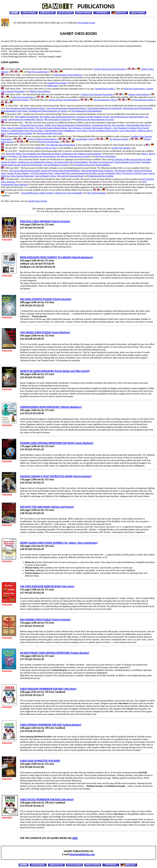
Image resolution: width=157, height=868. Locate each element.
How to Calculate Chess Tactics (21, 128)
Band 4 (15, 156)
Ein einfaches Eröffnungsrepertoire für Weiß (131, 159)
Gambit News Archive (38, 201)
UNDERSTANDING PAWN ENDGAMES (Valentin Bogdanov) (51, 407)
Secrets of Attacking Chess (110, 173)
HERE (75, 838)
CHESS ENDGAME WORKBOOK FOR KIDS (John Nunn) (48, 689)
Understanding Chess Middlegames (60, 131)
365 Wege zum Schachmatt (101, 162)
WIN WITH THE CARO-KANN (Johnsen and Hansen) (47, 507)
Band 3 (4, 156)
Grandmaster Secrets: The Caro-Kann (109, 125)
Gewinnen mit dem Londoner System (93, 117)
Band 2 (152, 154)
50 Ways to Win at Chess (46, 148)
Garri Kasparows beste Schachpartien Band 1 (26, 108)
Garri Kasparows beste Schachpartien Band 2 (67, 108)
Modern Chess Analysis (40, 91)
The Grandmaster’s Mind (105, 100)
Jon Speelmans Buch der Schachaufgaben (92, 165)
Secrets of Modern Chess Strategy (104, 131)
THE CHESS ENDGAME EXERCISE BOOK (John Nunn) (47, 586)
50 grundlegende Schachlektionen (87, 111)
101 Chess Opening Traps (42, 173)
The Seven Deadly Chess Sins (49, 133)
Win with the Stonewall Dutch (71, 176)
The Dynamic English (124, 171)
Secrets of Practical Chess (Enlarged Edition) (60, 171)
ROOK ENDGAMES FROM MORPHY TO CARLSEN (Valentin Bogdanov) (57, 257)
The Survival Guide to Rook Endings (51, 128)
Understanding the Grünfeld (101, 176)
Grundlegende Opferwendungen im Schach (48, 111)
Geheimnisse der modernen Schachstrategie (82, 154)
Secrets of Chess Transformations (63, 100)
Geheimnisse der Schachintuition (138, 108)
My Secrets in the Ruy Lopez (135, 173)
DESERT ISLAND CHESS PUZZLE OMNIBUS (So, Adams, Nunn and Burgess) (59, 543)
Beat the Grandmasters (38, 72)
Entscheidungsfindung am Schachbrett (105, 108)
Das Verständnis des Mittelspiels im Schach (42, 154)
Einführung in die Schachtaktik (69, 193)
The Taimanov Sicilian (144, 100)
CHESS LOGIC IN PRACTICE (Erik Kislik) (40, 761)
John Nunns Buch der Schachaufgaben (71, 162)
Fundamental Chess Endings (20, 133)
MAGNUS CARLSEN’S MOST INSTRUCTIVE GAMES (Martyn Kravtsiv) (56, 476)
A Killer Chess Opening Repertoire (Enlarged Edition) (68, 125)
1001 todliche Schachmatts (27, 117)
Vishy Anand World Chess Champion (97, 171)
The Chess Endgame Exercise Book (25, 171)
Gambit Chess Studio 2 (58, 83)
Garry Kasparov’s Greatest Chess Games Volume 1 (90, 128)
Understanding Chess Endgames (68, 75)
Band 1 (145, 154)
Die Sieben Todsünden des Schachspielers (37, 156)
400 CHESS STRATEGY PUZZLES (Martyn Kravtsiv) (46, 299)
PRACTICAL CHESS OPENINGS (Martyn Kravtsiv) (45, 221)
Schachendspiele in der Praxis (14, 111)
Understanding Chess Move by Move (27, 131)
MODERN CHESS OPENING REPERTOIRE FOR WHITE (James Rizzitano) (57, 443)
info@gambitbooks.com (82, 854)
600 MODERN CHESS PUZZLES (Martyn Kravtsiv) (45, 620)
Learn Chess (82, 131)
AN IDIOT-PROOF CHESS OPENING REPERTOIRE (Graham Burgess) (55, 653)
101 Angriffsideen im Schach (56, 165)
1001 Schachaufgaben (96, 193)
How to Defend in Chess (46, 176)
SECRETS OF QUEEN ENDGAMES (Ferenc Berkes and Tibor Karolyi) (55, 371)
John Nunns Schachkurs (105, 156)
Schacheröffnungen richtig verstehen (38, 193)
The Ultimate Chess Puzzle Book (61, 145)
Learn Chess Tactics (128, 131)
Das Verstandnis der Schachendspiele (127, 117)
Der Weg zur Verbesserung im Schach (74, 156)
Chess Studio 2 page (86, 23)
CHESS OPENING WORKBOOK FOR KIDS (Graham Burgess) (51, 725)
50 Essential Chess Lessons (32, 125)
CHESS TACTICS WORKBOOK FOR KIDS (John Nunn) (47, 799)
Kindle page (52, 86)
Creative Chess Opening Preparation (109, 69)
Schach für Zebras (14, 154)
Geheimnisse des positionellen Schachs (26, 119)
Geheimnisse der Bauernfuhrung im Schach (95, 119)
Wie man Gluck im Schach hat (57, 119)
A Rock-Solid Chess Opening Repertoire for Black (75, 173)
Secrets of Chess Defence (18, 173)
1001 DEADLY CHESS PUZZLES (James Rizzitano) (45, 332)
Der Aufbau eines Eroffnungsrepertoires (58, 117)
